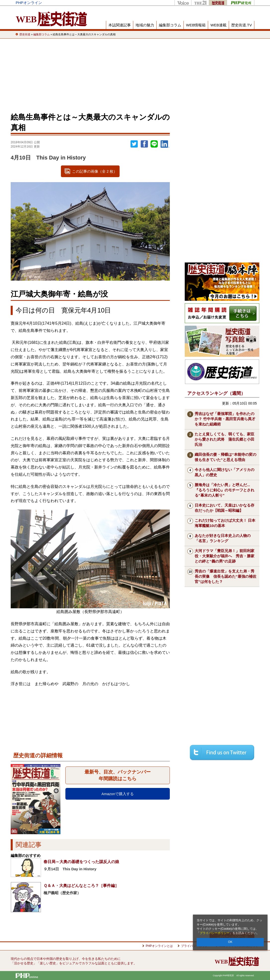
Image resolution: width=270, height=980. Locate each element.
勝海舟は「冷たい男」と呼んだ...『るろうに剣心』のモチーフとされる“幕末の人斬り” (225, 490)
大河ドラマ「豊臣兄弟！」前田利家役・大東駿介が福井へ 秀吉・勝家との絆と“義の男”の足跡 (225, 556)
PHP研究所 (241, 3)
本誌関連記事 (120, 25)
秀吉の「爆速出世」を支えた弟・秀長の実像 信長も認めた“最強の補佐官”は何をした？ (225, 576)
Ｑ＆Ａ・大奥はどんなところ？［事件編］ (81, 886)
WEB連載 (218, 25)
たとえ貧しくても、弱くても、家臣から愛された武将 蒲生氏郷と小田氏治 (225, 439)
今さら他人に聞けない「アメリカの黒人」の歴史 (225, 472)
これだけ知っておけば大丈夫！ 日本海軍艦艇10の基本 (225, 523)
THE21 (200, 3)
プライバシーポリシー (215, 933)
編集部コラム (170, 25)
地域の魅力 (145, 25)
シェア (144, 144)
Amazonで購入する (118, 794)
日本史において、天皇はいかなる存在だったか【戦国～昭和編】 (225, 508)
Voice (183, 3)
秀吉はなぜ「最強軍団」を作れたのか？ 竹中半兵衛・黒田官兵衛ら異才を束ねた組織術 (225, 419)
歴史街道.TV (242, 25)
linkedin (165, 144)
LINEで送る (154, 144)
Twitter (134, 144)
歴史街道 (218, 3)
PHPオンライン (29, 3)
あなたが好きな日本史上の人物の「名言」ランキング (223, 538)
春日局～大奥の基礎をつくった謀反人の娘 (81, 862)
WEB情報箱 (196, 25)
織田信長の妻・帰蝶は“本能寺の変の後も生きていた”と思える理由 (225, 457)
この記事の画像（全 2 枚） (95, 171)
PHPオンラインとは (159, 946)
